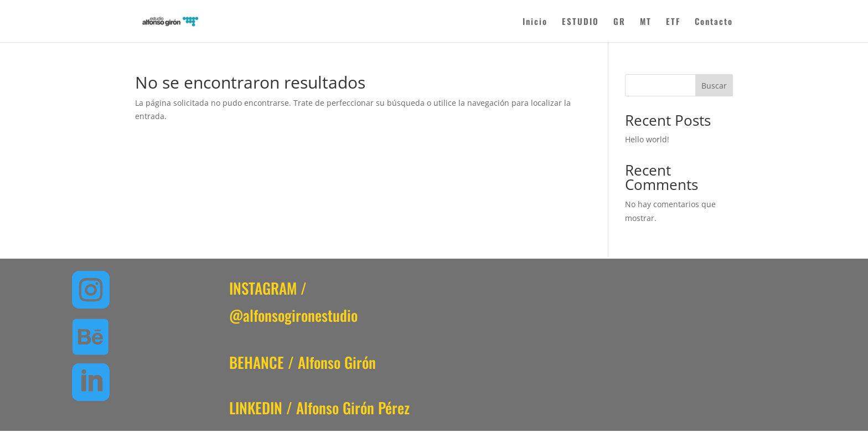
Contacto (714, 22)
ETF (673, 22)
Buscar (714, 86)
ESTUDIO (580, 22)
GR (619, 22)
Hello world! (647, 139)
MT (646, 22)
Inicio (535, 22)
